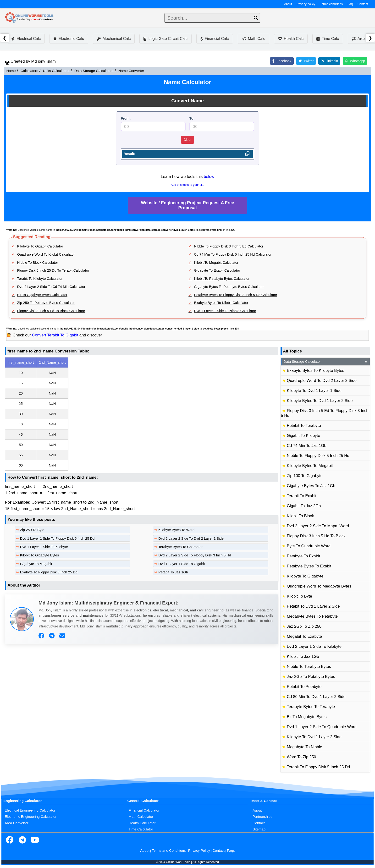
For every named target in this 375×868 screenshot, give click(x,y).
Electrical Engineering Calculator (30, 810)
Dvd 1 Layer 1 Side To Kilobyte (44, 547)
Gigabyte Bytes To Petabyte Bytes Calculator (229, 287)
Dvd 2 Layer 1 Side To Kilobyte (314, 646)
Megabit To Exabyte (304, 636)
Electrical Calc (26, 39)
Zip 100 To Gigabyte (305, 476)
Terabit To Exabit (302, 496)
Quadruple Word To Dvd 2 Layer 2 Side (322, 381)
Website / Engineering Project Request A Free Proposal (187, 205)
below (209, 177)
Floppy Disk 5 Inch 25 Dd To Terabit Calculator (53, 270)
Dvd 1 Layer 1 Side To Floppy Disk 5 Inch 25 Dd (57, 538)
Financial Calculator (144, 810)
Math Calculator (141, 817)
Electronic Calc (69, 39)
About (288, 4)
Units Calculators (56, 71)
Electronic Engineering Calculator (30, 817)
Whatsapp (355, 61)
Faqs (231, 851)
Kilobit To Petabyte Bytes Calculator (222, 279)
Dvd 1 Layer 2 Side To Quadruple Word (322, 727)
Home (11, 71)
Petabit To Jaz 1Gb (173, 572)
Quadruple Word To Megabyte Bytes (319, 586)
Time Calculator (141, 829)
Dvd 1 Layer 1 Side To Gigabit (182, 564)
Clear (187, 140)
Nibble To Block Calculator (38, 263)
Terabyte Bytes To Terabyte (311, 707)
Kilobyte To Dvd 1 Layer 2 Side (314, 737)
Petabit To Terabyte (304, 426)
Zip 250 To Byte (32, 530)
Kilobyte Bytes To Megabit (310, 466)
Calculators (29, 71)
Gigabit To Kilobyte (303, 436)
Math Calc (254, 39)
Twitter (306, 61)
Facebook (282, 61)
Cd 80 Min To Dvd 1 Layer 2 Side (316, 697)
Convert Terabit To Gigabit (55, 335)
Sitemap (259, 829)
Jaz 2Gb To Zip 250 (304, 626)
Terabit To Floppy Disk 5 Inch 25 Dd (318, 767)
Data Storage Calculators (94, 71)
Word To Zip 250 (301, 757)
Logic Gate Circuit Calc (165, 39)
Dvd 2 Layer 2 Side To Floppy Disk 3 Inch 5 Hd (195, 555)
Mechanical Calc (114, 39)
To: (192, 118)
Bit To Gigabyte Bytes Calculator (42, 295)
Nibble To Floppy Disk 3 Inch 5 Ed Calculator (229, 246)
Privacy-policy (306, 4)
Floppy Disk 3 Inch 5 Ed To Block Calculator (51, 311)
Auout (257, 810)
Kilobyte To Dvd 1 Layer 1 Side (314, 391)
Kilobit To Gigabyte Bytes (40, 555)
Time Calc (328, 39)
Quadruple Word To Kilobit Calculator (46, 254)
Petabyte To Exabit (303, 556)
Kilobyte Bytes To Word (176, 530)
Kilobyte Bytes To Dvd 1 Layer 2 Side (320, 401)
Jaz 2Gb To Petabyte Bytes (311, 677)
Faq (350, 4)
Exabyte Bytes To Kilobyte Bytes (315, 371)
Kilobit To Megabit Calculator (216, 263)
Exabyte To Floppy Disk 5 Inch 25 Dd (49, 572)
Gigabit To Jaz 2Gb (304, 506)
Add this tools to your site (187, 185)
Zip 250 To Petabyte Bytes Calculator (46, 303)
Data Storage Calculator (326, 362)
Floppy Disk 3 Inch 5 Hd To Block (316, 536)
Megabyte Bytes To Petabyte (312, 616)
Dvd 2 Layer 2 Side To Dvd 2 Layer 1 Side (191, 538)
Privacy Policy (199, 851)
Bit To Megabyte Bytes (307, 717)
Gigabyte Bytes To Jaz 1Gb (311, 486)
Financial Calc (215, 39)
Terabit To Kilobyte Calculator (40, 279)
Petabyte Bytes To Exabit (309, 566)
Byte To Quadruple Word (309, 546)
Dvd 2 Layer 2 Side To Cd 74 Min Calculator (51, 287)
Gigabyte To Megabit (36, 564)
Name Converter (131, 71)
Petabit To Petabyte (304, 687)
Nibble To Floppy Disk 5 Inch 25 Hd (318, 456)
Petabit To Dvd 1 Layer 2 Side (313, 606)
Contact (363, 4)
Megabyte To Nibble (304, 747)
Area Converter (16, 823)
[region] (142, 414)
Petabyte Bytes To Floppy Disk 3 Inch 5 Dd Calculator (236, 295)
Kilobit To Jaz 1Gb (303, 656)
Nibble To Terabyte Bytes (309, 667)
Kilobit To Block (300, 516)
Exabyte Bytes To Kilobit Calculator (221, 303)
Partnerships (262, 817)
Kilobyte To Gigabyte (305, 576)
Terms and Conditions (169, 851)
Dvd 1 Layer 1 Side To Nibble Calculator (225, 311)
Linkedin (329, 61)
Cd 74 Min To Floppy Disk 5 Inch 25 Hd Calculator (233, 254)
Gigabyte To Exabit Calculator (217, 270)
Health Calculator (142, 823)
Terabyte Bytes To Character (180, 547)
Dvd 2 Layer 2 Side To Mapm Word (318, 526)
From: (126, 118)
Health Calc (291, 39)
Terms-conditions (331, 4)
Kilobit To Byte (299, 596)
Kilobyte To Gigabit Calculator (40, 246)
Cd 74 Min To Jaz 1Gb (306, 446)
